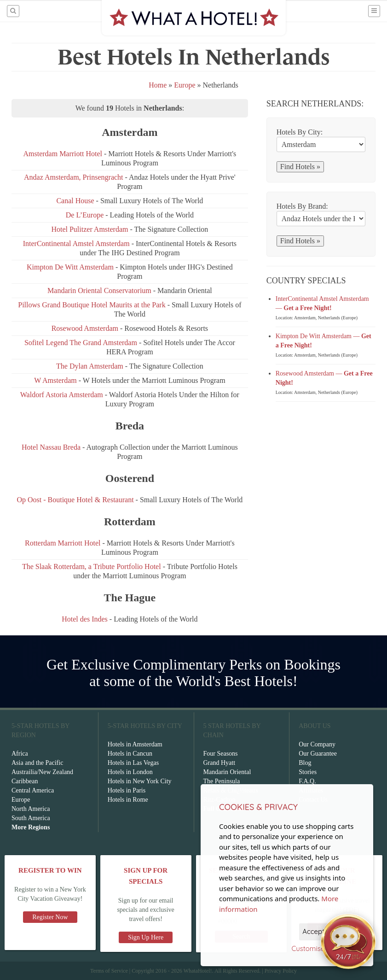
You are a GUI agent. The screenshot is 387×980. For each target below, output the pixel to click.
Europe (185, 85)
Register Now (50, 917)
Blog (305, 763)
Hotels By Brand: (302, 206)
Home (158, 85)
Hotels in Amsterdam (135, 744)
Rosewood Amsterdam (85, 328)
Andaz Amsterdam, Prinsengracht (74, 177)
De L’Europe (86, 215)
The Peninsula (222, 781)
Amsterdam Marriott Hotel (63, 154)
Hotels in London (130, 772)
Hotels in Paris (127, 790)
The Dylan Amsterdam (91, 366)
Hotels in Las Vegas (133, 763)
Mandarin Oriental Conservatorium (100, 290)
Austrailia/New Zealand (42, 772)
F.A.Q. (307, 781)
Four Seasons (221, 754)
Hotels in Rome (128, 800)
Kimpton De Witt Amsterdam (71, 267)
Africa (20, 754)
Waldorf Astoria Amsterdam (62, 395)
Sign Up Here (146, 937)
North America (31, 809)
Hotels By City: (300, 132)
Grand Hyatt (219, 763)
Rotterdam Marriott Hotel (63, 543)
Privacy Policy (281, 971)
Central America (33, 790)
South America (31, 818)
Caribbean (25, 781)
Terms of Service (109, 971)
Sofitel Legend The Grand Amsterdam (81, 343)
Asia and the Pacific (37, 763)
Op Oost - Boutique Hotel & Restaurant (75, 500)
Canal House (75, 201)
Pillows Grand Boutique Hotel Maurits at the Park (92, 305)
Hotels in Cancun (130, 754)
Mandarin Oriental (227, 772)
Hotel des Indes (85, 619)
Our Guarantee (318, 754)
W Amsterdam (55, 380)
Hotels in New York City (140, 781)
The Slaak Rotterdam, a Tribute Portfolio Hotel (92, 566)
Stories (308, 772)
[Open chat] (348, 941)
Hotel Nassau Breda (51, 447)
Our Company (317, 744)
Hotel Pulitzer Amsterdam (90, 229)
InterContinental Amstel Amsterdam (76, 244)
